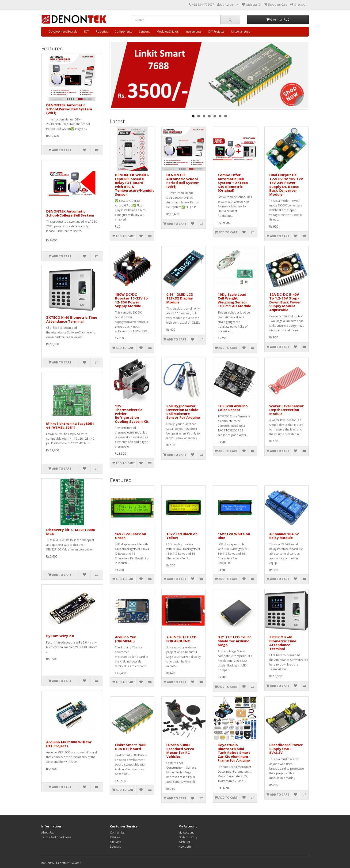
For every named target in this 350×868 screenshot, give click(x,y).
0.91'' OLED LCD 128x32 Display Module (180, 298)
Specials (115, 847)
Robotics (102, 32)
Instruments (193, 32)
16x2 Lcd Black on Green (131, 536)
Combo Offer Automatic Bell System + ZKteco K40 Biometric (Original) (233, 183)
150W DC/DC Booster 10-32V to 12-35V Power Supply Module (131, 300)
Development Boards (63, 32)
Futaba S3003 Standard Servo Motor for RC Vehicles (180, 751)
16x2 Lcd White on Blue (234, 536)
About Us (48, 832)
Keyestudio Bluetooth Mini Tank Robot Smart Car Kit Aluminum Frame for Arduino (234, 752)
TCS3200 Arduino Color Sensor (233, 408)
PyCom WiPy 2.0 (60, 636)
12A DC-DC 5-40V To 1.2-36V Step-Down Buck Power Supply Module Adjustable (285, 302)
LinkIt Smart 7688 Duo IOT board (131, 747)
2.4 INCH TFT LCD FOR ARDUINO (181, 639)
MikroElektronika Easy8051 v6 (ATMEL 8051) (70, 425)
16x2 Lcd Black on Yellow (182, 536)
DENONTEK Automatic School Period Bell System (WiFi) (69, 109)
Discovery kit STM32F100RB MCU (71, 532)
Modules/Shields (168, 32)
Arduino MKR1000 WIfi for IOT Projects (69, 744)
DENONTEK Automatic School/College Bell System (70, 213)
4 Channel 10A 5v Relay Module (284, 536)
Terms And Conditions (56, 837)
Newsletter (186, 847)
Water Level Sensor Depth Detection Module (287, 410)
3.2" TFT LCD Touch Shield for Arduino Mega (235, 641)
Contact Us (117, 832)
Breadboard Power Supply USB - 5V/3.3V (286, 749)
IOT (87, 32)
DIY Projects (216, 32)
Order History (188, 837)
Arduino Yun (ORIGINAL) (126, 639)
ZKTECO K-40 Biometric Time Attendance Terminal (72, 319)
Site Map (116, 842)
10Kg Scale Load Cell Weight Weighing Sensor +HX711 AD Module (234, 300)
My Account (186, 832)
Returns (115, 837)
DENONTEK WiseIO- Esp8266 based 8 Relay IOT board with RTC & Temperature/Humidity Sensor (136, 185)
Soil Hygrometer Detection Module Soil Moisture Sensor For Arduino (183, 412)
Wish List (184, 842)
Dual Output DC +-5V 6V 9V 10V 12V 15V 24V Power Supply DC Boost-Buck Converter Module (286, 185)
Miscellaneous (241, 32)
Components (123, 32)
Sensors (144, 32)
